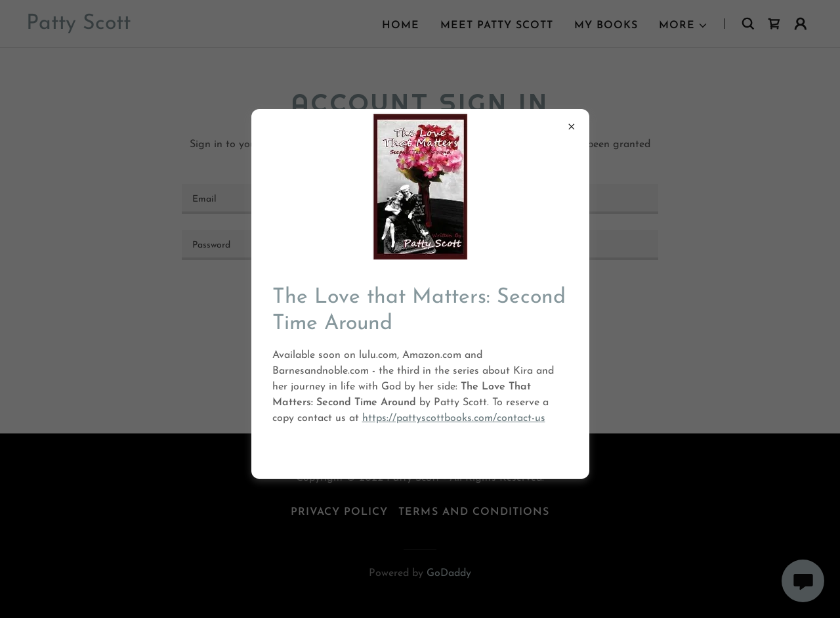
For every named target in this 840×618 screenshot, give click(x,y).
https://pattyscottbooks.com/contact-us (454, 418)
